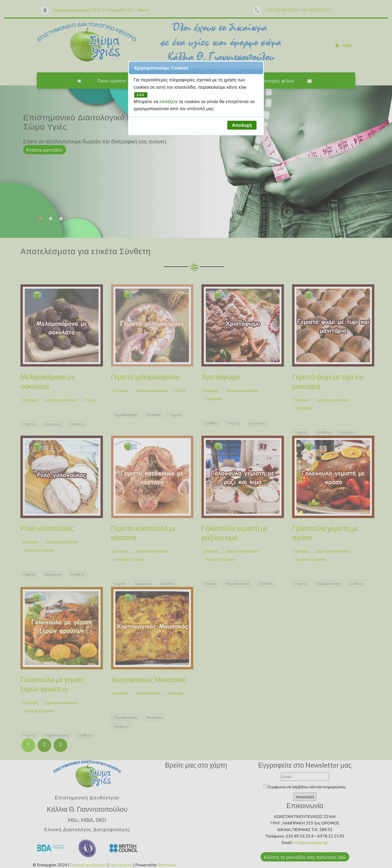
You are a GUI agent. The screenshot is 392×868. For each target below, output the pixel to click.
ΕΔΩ (141, 95)
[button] (242, 125)
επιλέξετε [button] (169, 101)
